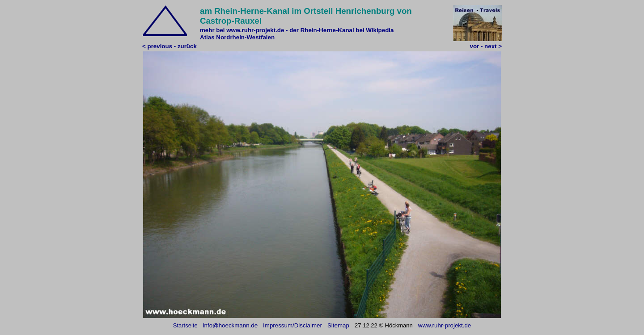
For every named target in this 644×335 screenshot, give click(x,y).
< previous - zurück (169, 46)
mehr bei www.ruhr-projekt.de (242, 30)
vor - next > (486, 46)
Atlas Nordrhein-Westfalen (237, 37)
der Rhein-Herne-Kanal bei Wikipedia (341, 30)
